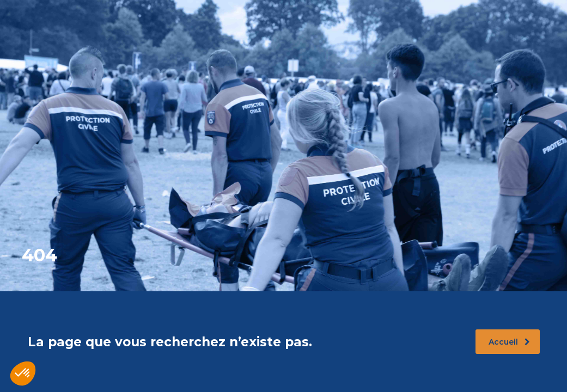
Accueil (509, 342)
